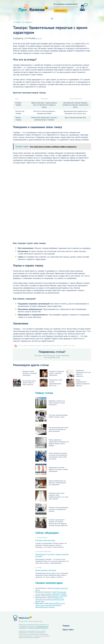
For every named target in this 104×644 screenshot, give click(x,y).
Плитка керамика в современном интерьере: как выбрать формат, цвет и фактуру (52, 443)
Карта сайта (68, 630)
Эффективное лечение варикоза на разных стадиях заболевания (52, 469)
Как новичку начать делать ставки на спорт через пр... (24, 383)
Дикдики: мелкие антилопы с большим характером (30, 373)
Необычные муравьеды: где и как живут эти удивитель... (79, 373)
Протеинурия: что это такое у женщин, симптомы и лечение (52, 555)
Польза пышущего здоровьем (46, 570)
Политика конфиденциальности (38, 628)
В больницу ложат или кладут (45, 540)
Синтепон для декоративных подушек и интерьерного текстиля (52, 509)
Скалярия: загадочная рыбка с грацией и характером (52, 373)
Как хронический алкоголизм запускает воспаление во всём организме (52, 429)
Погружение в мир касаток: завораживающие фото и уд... (51, 383)
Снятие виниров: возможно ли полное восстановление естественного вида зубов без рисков (51, 456)
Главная (66, 626)
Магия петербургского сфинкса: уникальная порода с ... (78, 383)
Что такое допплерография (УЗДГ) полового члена (51, 416)
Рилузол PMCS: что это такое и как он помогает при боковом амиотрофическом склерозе (50, 605)
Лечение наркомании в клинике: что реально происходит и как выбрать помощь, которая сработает (51, 523)
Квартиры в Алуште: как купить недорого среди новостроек (50, 403)
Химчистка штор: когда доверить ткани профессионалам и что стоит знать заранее (52, 496)
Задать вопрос (61, 11)
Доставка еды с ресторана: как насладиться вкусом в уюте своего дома (50, 599)
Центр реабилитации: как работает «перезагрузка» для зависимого (51, 483)
